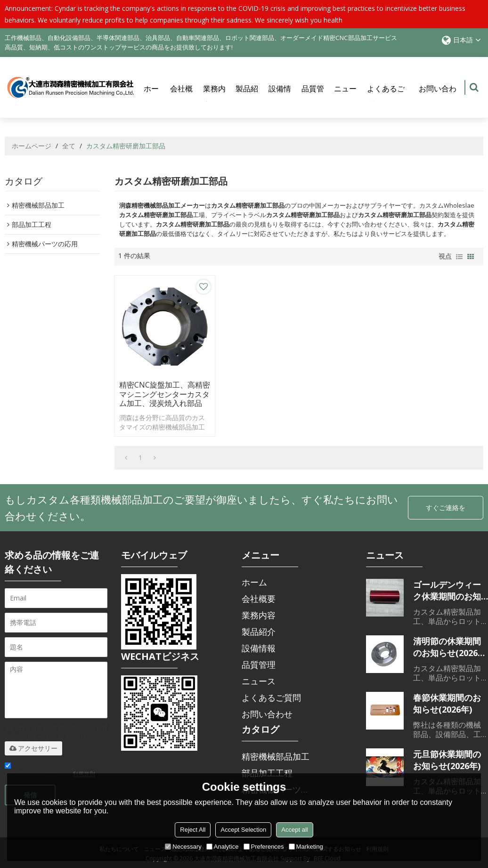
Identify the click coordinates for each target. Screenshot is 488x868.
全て (69, 146)
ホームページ (32, 146)
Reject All (193, 830)
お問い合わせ (438, 97)
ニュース (345, 97)
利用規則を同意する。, (50, 769)
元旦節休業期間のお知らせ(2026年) (447, 758)
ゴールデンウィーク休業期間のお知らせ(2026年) (447, 589)
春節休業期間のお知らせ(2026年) (447, 702)
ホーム (151, 97)
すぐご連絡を (446, 506)
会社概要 (181, 97)
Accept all (294, 830)
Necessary (183, 847)
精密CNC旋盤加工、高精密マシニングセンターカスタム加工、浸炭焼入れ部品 (157, 388)
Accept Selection (243, 830)
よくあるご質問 (386, 97)
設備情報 (280, 97)
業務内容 (214, 97)
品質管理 (313, 97)
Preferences (264, 847)
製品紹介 (247, 97)
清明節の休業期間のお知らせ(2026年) (447, 645)
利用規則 (84, 772)
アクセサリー (33, 746)
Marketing (306, 847)
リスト (459, 257)
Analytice (223, 847)
